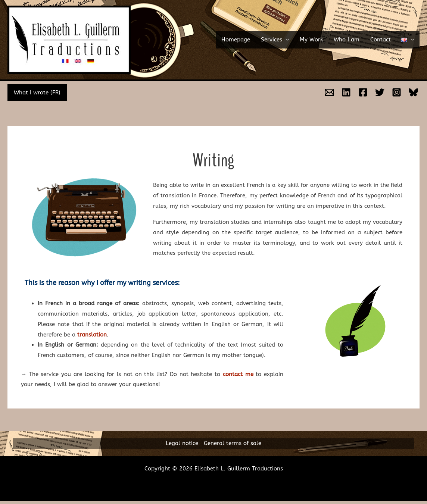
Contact (387, 40)
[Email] (329, 92)
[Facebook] (363, 92)
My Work (325, 40)
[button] (410, 40)
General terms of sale (233, 443)
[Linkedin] (346, 92)
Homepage (257, 40)
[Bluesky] (413, 92)
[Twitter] (380, 92)
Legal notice (182, 443)
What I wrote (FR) (36, 93)
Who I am (357, 40)
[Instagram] (397, 92)
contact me (238, 374)
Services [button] (289, 40)
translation (92, 335)
